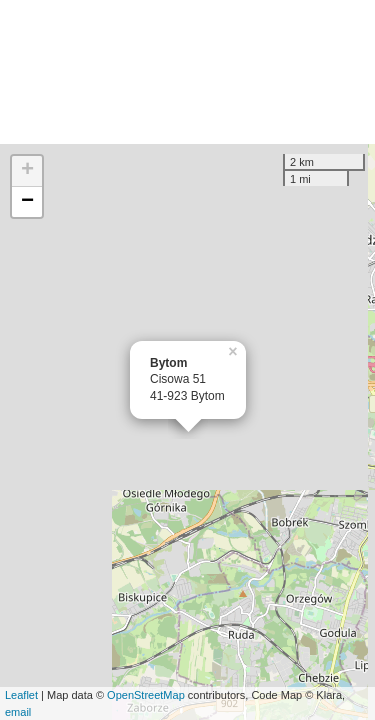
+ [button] (27, 171)
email (18, 712)
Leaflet (21, 695)
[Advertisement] (187, 72)
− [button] (27, 202)
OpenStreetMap (146, 695)
